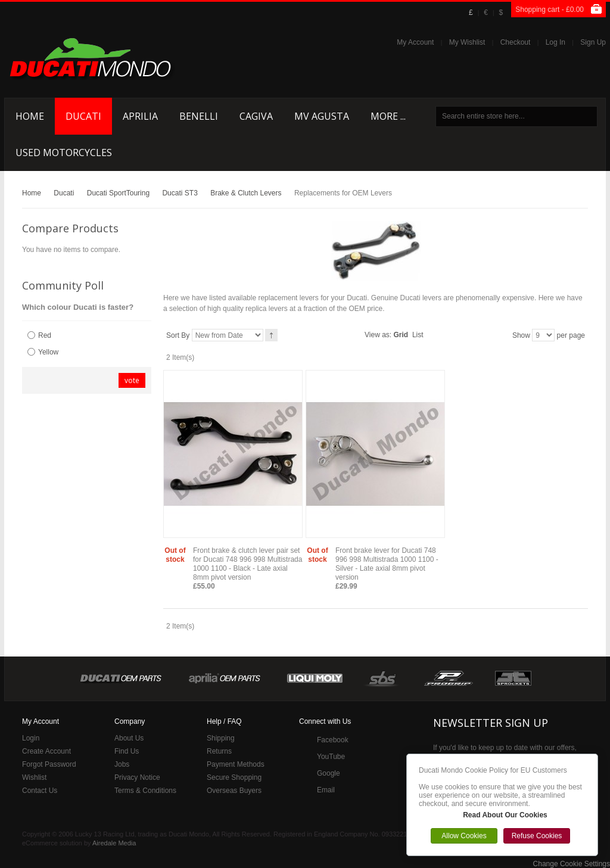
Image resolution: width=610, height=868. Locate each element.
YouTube (331, 757)
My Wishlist (467, 42)
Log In (555, 42)
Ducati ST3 (180, 193)
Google (329, 773)
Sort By (178, 335)
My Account (415, 42)
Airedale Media (114, 843)
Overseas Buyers (234, 791)
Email (326, 790)
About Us (129, 738)
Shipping (221, 738)
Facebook (333, 740)
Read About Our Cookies (505, 815)
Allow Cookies (464, 836)
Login (31, 738)
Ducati (64, 193)
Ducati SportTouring (118, 193)
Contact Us (40, 791)
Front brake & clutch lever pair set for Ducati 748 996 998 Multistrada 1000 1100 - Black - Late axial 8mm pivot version (248, 564)
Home (32, 193)
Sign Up (593, 42)
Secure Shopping (234, 777)
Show (521, 335)
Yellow (48, 352)
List (418, 335)
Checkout (516, 42)
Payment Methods (236, 764)
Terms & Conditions (145, 791)
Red (45, 335)
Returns (219, 751)
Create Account (46, 751)
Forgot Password (49, 764)
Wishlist (34, 777)
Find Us (127, 751)
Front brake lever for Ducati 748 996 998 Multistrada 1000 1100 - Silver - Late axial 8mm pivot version (387, 564)
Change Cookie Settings (572, 864)
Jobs (122, 764)
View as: (378, 335)
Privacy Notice (137, 777)
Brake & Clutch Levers (246, 193)
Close (595, 757)
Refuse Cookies (537, 836)
